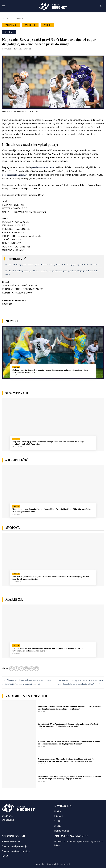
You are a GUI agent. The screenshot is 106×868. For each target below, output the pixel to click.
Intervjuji (59, 816)
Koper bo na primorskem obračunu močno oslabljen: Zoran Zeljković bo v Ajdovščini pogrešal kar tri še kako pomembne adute (52, 510)
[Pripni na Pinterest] (32, 669)
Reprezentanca (62, 831)
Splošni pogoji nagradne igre (16, 851)
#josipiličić (30, 25)
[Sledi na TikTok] (7, 856)
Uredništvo (7, 816)
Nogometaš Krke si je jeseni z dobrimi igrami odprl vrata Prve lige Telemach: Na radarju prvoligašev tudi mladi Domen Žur (52, 265)
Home (5, 18)
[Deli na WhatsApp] (12, 669)
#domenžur (11, 25)
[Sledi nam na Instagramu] (4, 856)
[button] (4, 6)
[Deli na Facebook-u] (16, 669)
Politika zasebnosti (11, 842)
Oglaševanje (8, 820)
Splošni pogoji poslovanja (15, 846)
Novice (20, 18)
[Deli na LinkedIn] (37, 669)
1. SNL (58, 821)
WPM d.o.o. (41, 864)
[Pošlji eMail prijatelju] (26, 669)
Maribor (9, 32)
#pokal (47, 25)
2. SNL (58, 826)
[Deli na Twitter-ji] (21, 669)
